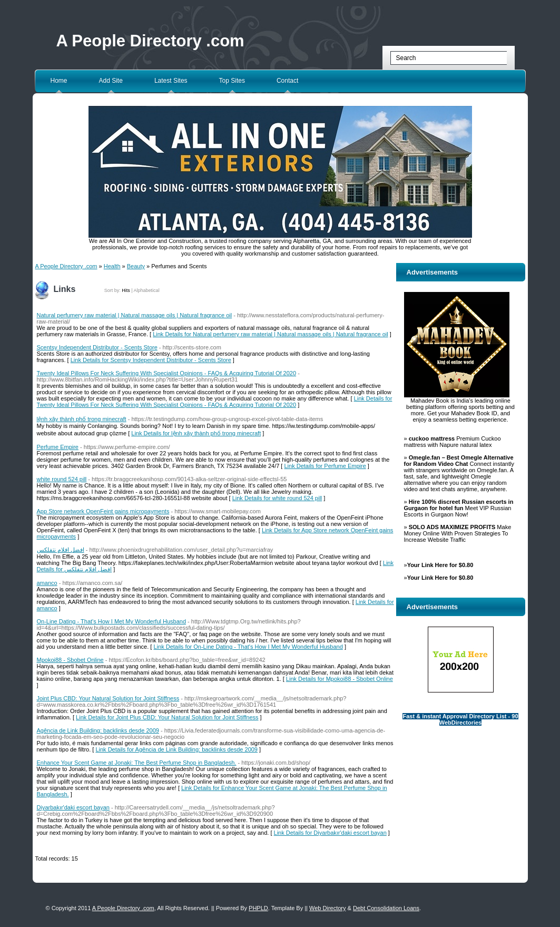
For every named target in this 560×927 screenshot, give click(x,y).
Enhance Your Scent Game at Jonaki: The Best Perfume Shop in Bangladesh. (137, 763)
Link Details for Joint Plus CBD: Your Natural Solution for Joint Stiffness (167, 717)
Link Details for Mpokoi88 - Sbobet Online (340, 679)
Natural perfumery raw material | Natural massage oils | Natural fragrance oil (135, 315)
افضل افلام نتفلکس (61, 550)
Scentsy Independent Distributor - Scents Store (97, 347)
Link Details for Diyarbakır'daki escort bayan (330, 833)
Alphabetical (147, 290)
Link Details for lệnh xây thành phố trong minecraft (196, 433)
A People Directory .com (150, 41)
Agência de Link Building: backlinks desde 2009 (98, 730)
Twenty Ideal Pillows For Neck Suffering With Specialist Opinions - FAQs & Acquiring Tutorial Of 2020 (167, 373)
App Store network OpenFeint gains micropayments (103, 511)
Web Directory (327, 908)
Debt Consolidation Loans (386, 908)
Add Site (111, 81)
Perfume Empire (58, 447)
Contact (287, 81)
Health (112, 266)
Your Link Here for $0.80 (440, 565)
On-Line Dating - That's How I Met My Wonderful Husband (112, 621)
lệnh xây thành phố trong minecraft (82, 419)
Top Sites (232, 81)
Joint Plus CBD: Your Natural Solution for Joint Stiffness (108, 698)
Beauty (136, 266)
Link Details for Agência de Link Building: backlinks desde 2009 (176, 749)
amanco (47, 583)
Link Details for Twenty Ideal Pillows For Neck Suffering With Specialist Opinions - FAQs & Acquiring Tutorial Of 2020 (215, 402)
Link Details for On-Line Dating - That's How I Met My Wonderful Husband (248, 647)
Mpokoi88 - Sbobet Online (70, 660)
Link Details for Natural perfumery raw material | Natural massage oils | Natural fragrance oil (271, 334)
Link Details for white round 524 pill (277, 498)
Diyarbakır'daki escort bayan (73, 807)
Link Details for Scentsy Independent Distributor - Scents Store (151, 360)
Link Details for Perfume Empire (325, 466)
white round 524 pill (62, 479)
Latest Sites (171, 81)
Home (59, 81)
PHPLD (258, 908)
